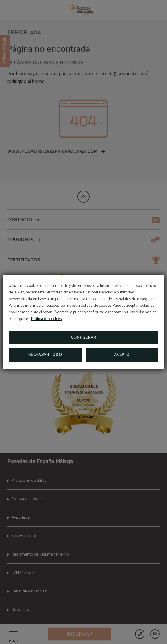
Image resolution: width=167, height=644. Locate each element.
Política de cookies (46, 319)
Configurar (84, 338)
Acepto (122, 355)
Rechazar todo (45, 355)
